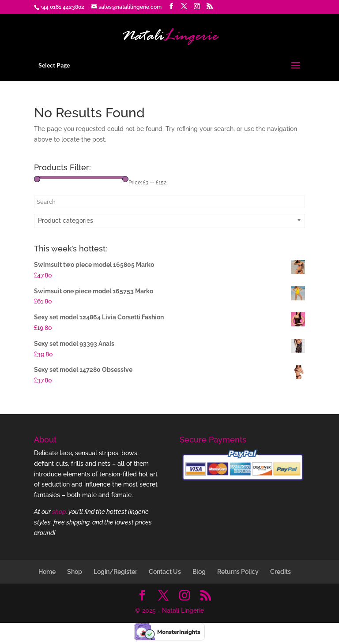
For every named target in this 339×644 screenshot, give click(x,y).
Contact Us (165, 572)
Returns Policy (238, 572)
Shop (75, 572)
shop (59, 512)
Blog (199, 572)
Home (47, 572)
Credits (281, 572)
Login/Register (115, 572)
